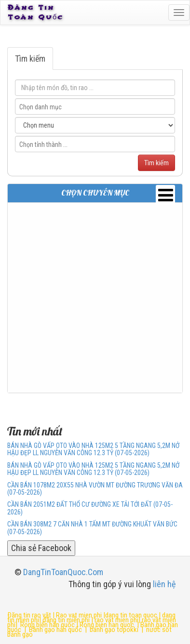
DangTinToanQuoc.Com (63, 572)
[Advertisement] (95, 298)
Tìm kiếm (30, 59)
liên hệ (164, 584)
